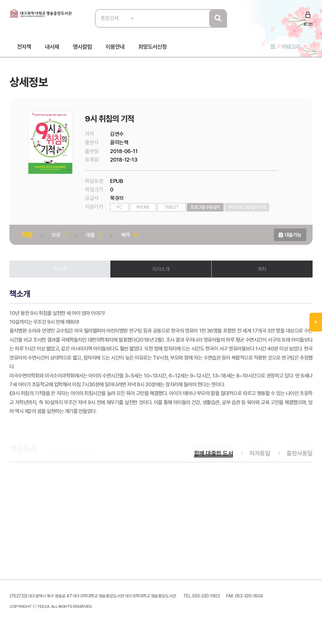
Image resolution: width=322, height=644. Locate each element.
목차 (262, 271)
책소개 (60, 271)
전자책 (24, 48)
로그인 (308, 24)
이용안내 (115, 48)
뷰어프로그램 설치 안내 (247, 209)
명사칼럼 (82, 48)
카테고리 (291, 48)
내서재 (52, 48)
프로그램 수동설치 (206, 209)
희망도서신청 (153, 48)
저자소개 (161, 271)
